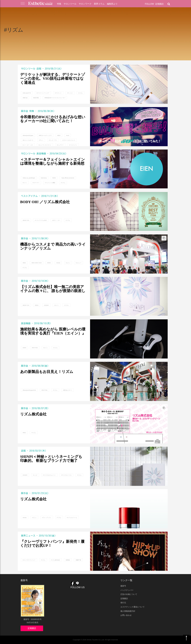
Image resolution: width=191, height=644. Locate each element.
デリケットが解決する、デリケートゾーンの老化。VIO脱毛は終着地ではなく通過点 (53, 79)
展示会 (25, 111)
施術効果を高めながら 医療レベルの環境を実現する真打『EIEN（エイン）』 (53, 331)
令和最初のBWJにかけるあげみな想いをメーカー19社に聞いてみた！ (53, 119)
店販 (39, 69)
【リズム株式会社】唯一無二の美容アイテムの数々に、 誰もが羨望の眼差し (53, 289)
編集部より (112, 4)
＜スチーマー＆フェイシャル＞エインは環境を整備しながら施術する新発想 (53, 162)
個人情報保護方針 (128, 611)
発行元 (123, 603)
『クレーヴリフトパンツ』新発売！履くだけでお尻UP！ (52, 544)
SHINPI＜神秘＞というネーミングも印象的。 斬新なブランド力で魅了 (51, 459)
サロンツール (70, 4)
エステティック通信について (133, 607)
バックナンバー (127, 590)
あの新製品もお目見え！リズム (47, 372)
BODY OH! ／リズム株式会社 (45, 202)
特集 (59, 4)
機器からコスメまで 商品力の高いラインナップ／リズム (53, 246)
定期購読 (159, 4)
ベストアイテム (29, 196)
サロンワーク (85, 4)
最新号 (123, 586)
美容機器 (41, 154)
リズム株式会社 (33, 414)
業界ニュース (28, 536)
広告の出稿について (129, 594)
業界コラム (99, 4)
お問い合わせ (126, 615)
